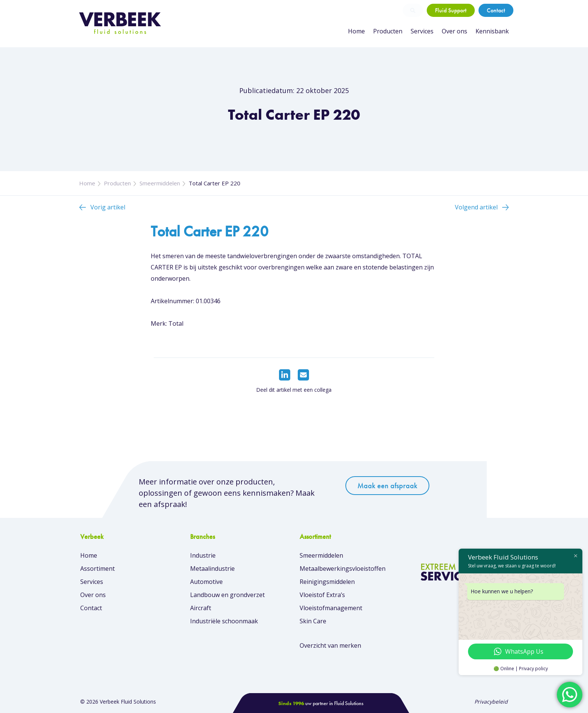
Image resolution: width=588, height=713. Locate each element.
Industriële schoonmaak (224, 621)
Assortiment (97, 569)
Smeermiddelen (160, 183)
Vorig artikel (108, 207)
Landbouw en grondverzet (227, 595)
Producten (388, 31)
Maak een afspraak (387, 486)
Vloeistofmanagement (331, 608)
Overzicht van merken (330, 645)
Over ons (454, 31)
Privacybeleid (491, 702)
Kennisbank (492, 31)
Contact (496, 10)
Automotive (206, 582)
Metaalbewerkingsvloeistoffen (343, 569)
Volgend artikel (476, 207)
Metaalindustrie (212, 569)
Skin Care (313, 621)
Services (422, 31)
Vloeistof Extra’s (322, 595)
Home (356, 31)
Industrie (203, 555)
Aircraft (201, 608)
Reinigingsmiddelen (327, 582)
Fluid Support (451, 10)
